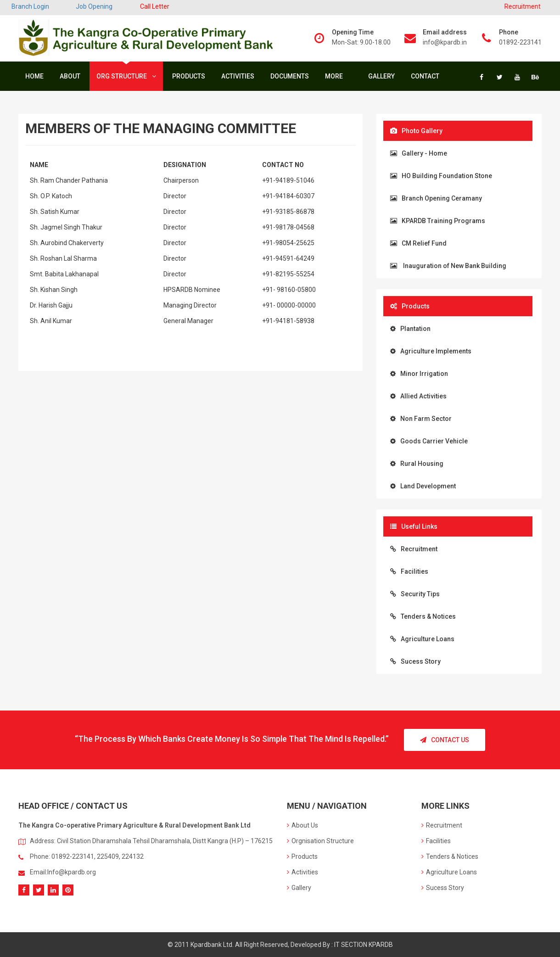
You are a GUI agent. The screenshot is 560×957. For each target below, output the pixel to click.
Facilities (409, 571)
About (70, 76)
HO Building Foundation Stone (441, 176)
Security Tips (415, 594)
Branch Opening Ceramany (436, 198)
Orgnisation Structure (320, 841)
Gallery (381, 76)
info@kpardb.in (445, 42)
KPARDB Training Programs (438, 221)
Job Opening (94, 6)
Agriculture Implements (431, 351)
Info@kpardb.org (72, 872)
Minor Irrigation (419, 374)
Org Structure (126, 76)
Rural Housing (417, 464)
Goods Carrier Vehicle (429, 441)
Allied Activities (418, 396)
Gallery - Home (419, 153)
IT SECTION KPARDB (364, 945)
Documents (290, 76)
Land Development (423, 486)
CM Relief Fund (418, 243)
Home (34, 76)
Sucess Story (415, 661)
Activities (238, 76)
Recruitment (414, 549)
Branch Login (30, 6)
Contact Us (445, 740)
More (336, 76)
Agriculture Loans (422, 639)
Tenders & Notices (423, 616)
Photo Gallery (416, 131)
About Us (302, 825)
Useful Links (414, 526)
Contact (425, 76)
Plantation (410, 329)
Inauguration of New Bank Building (448, 266)
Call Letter (155, 6)
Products (189, 76)
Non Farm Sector (421, 419)
